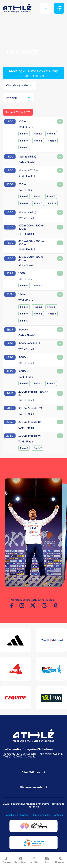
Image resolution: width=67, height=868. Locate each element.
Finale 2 (38, 134)
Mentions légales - (42, 815)
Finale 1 (24, 134)
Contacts (58, 815)
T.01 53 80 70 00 (13, 756)
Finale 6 (52, 141)
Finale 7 (24, 147)
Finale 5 (38, 141)
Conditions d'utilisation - (18, 815)
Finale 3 (51, 134)
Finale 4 (24, 141)
